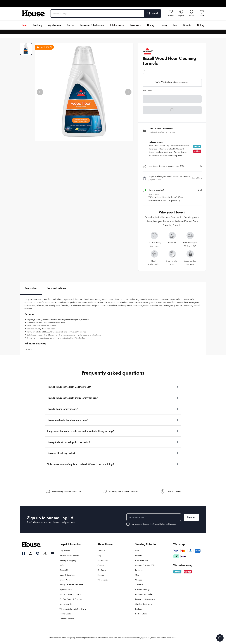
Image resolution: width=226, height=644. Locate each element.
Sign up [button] (191, 517)
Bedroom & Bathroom (92, 25)
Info (200, 166)
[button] (40, 92)
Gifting (201, 25)
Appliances (54, 25)
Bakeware (135, 25)
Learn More (197, 178)
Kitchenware (117, 25)
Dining (151, 25)
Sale (24, 25)
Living (164, 25)
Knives (70, 25)
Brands (187, 25)
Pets (175, 25)
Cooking (37, 25)
